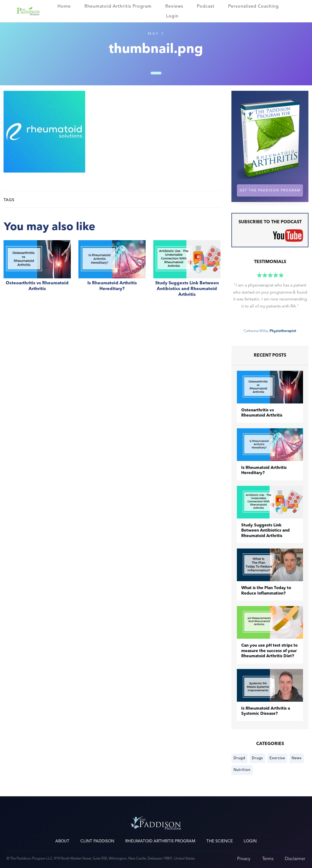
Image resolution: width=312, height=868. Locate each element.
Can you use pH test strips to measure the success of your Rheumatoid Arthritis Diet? (269, 651)
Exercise (277, 758)
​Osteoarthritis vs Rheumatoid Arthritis (37, 272)
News (297, 758)
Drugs (257, 758)
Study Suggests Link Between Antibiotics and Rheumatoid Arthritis (187, 272)
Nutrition (242, 770)
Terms (268, 859)
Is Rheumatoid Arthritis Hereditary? (112, 272)
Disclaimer (295, 859)
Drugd (239, 758)
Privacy (244, 859)
